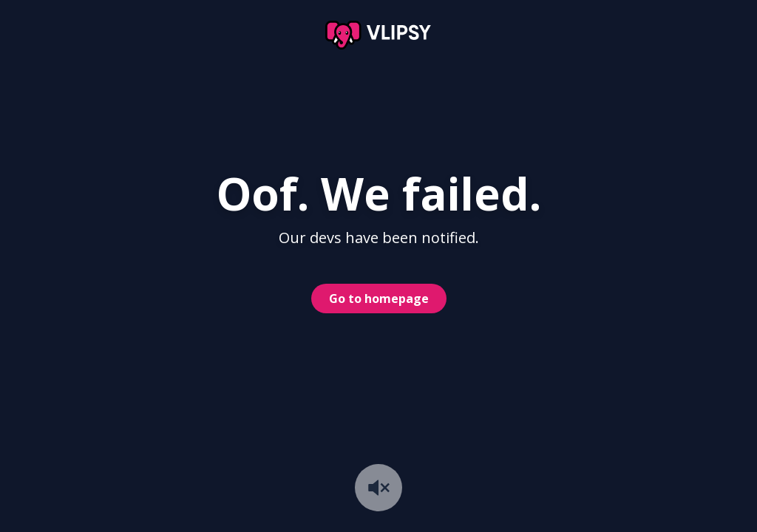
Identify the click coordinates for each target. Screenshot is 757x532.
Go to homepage (379, 299)
